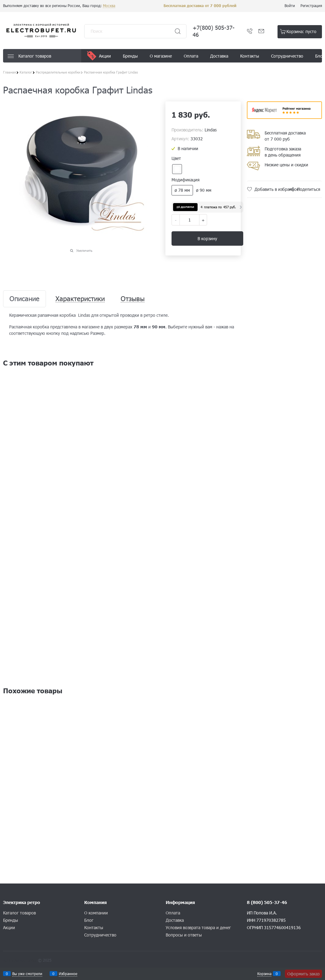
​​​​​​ (284, 117)
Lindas (211, 130)
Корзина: (301, 31)
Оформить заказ (303, 974)
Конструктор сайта (20, 960)
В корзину (207, 238)
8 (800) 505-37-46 (267, 902)
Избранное (68, 974)
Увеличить (84, 250)
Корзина (264, 974)
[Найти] (178, 31)
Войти (290, 6)
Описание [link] (25, 299)
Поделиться (309, 189)
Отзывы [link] (133, 299)
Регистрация (311, 6)
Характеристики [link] (80, 299)
